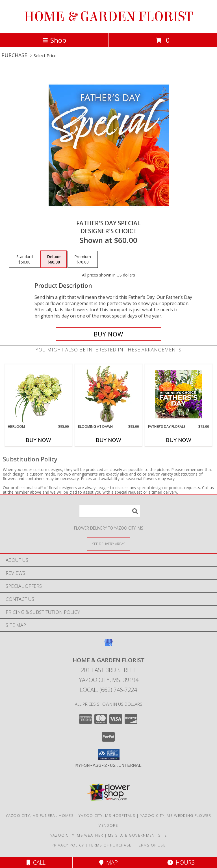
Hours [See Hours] (181, 862)
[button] (109, 755)
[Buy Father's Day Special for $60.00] (108, 334)
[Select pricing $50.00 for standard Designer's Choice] (25, 260)
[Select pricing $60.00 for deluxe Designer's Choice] (54, 260)
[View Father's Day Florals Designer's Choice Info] (179, 394)
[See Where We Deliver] (108, 544)
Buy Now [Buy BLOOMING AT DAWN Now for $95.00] (108, 440)
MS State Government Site (137, 835)
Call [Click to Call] (36, 862)
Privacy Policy (68, 845)
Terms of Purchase (110, 845)
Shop (54, 40)
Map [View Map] (108, 862)
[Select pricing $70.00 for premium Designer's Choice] (83, 260)
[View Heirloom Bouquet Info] (39, 394)
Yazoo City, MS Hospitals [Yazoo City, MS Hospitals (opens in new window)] (107, 815)
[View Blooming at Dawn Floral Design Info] (109, 394)
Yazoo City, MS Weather (77, 835)
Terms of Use (151, 845)
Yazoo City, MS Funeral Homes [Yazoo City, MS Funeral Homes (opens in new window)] (40, 815)
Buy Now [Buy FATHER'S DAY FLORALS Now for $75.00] (179, 440)
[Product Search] (110, 511)
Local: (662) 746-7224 (108, 690)
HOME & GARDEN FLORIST (108, 17)
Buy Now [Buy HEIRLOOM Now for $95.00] (38, 440)
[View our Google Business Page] (108, 645)
